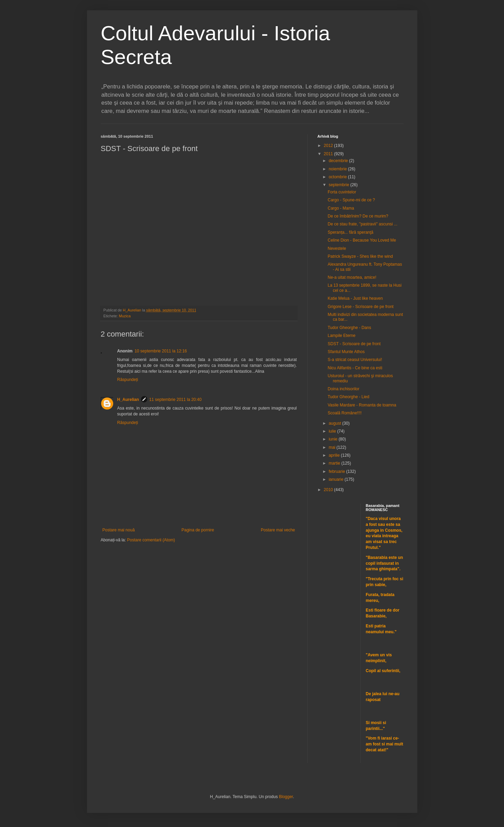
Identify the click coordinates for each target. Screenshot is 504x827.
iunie (334, 439)
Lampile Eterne (341, 336)
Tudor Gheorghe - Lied (348, 397)
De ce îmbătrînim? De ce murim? (358, 216)
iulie (333, 431)
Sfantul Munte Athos (346, 352)
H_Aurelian (128, 400)
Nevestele (337, 248)
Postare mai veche (278, 530)
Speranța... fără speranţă (350, 232)
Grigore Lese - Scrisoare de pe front (360, 307)
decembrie (339, 161)
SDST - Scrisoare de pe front (354, 344)
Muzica (125, 316)
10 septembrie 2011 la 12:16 (161, 351)
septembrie (339, 185)
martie (335, 463)
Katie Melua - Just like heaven (355, 298)
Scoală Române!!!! (345, 413)
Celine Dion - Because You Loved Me (362, 240)
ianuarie (336, 479)
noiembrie (338, 169)
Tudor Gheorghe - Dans (349, 328)
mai (333, 447)
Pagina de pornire (198, 530)
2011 (329, 154)
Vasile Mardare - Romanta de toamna (362, 405)
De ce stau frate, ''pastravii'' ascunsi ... (362, 224)
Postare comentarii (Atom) (151, 540)
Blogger (286, 797)
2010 (329, 490)
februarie (337, 471)
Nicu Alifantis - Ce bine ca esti (355, 368)
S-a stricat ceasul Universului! (355, 360)
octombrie (338, 177)
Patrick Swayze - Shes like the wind (360, 256)
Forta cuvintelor (342, 192)
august (335, 423)
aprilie (335, 455)
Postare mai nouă (119, 530)
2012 (329, 146)
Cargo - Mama (341, 208)
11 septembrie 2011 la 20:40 (175, 400)
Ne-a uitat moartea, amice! (352, 277)
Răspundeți (128, 380)
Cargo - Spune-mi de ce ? (351, 200)
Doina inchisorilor (343, 389)
